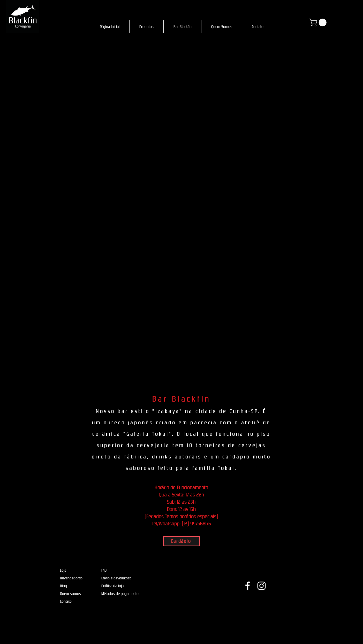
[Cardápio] (182, 541)
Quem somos (70, 594)
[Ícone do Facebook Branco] (248, 586)
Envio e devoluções (116, 578)
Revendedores (71, 578)
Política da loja (112, 586)
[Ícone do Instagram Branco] (262, 586)
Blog (63, 586)
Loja (63, 570)
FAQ (104, 570)
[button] (319, 22)
